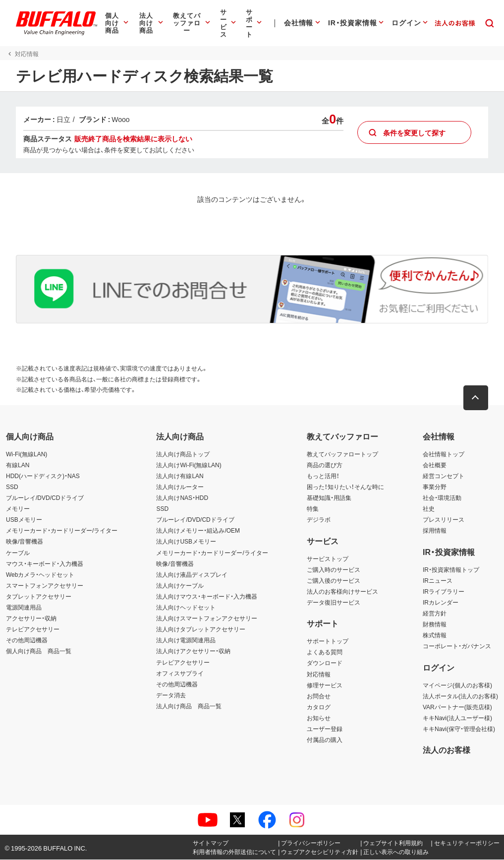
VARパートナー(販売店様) (457, 707)
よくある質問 (325, 652)
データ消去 (171, 695)
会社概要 (435, 465)
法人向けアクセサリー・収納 (193, 651)
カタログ (319, 707)
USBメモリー (24, 520)
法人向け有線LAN (180, 476)
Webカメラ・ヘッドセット (40, 574)
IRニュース (438, 580)
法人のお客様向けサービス (342, 591)
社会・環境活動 (442, 498)
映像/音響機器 (25, 542)
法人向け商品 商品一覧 (189, 706)
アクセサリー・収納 (31, 618)
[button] (477, 398)
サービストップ (328, 558)
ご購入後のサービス (334, 580)
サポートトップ (328, 641)
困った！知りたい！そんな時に (345, 487)
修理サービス (325, 685)
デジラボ (319, 520)
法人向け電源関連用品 (186, 640)
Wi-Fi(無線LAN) (27, 454)
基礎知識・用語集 (329, 498)
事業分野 (435, 487)
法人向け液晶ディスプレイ (192, 574)
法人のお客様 (447, 750)
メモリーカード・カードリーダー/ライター (62, 531)
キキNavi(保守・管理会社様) (459, 729)
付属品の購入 (325, 740)
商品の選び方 (325, 465)
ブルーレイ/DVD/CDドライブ (45, 498)
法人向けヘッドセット (186, 608)
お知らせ (319, 718)
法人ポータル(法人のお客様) (460, 696)
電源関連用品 (24, 608)
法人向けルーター (180, 487)
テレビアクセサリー (33, 629)
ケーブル (18, 553)
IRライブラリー (444, 591)
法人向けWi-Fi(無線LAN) (189, 465)
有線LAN (18, 465)
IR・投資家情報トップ (451, 569)
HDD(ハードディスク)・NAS (43, 476)
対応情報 (319, 674)
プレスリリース (444, 520)
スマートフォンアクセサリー (45, 585)
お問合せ (319, 696)
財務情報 (435, 624)
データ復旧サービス (334, 603)
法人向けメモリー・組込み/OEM (198, 531)
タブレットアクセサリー (39, 597)
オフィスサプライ (180, 673)
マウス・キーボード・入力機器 (45, 563)
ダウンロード (325, 663)
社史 (429, 509)
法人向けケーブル (180, 585)
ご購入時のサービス (334, 569)
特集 (313, 509)
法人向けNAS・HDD (182, 498)
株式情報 (435, 635)
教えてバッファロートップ (342, 454)
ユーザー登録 (325, 729)
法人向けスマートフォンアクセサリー (207, 618)
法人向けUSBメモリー (186, 542)
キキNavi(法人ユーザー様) (457, 718)
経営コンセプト (444, 476)
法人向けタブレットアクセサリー (201, 629)
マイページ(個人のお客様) (457, 685)
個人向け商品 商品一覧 (39, 651)
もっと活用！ (323, 476)
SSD (12, 487)
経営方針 (435, 614)
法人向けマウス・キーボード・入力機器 (207, 597)
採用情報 (435, 531)
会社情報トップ (444, 454)
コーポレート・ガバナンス (457, 646)
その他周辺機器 (27, 640)
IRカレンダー (441, 603)
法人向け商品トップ (183, 454)
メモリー (18, 509)
